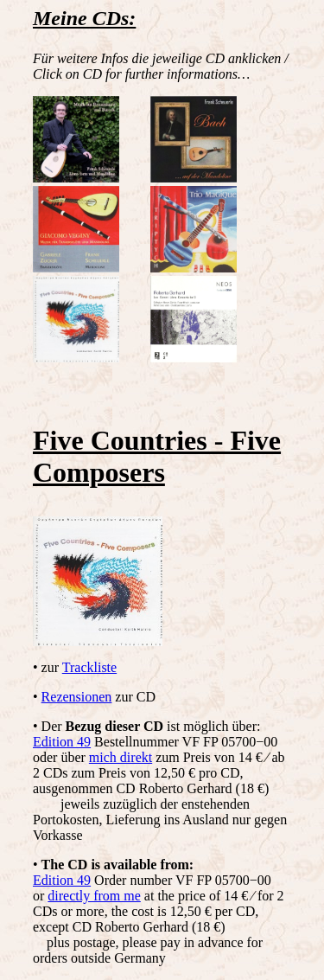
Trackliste (89, 667)
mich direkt (121, 757)
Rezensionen (77, 697)
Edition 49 (62, 742)
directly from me (94, 896)
